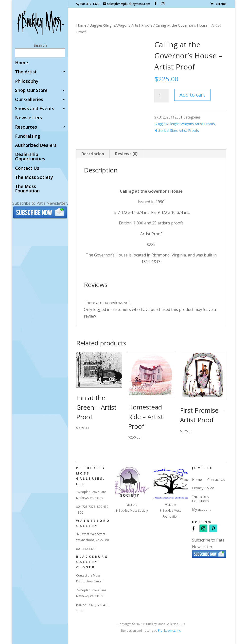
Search (40, 45)
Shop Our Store (31, 91)
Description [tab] (93, 154)
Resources (26, 127)
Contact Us (27, 168)
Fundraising (28, 136)
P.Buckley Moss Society (132, 511)
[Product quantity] (162, 96)
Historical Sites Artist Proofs (177, 130)
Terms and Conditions (201, 499)
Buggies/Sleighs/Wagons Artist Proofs (121, 25)
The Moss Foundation (27, 189)
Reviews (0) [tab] (126, 154)
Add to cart (192, 95)
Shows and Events (35, 109)
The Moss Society (34, 178)
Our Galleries (29, 100)
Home (22, 63)
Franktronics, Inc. (170, 631)
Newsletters (28, 118)
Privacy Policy (203, 488)
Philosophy (27, 81)
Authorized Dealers (36, 145)
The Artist (26, 72)
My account (201, 509)
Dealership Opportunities (30, 157)
